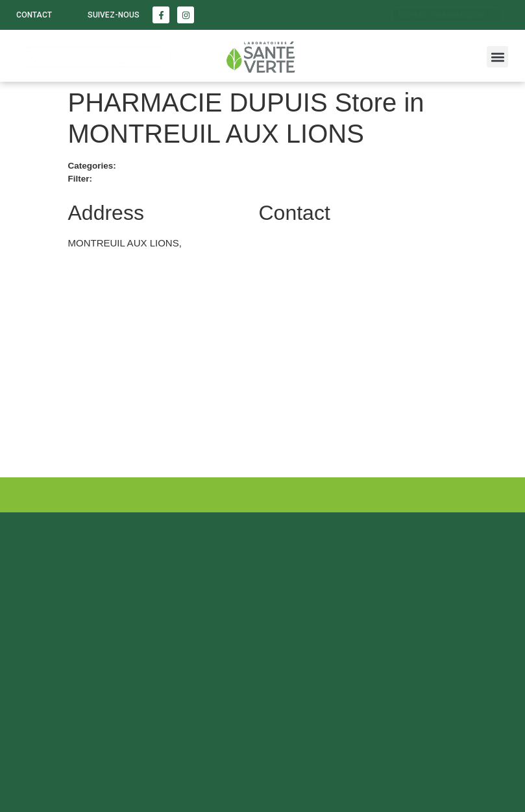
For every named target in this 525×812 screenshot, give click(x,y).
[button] (497, 57)
